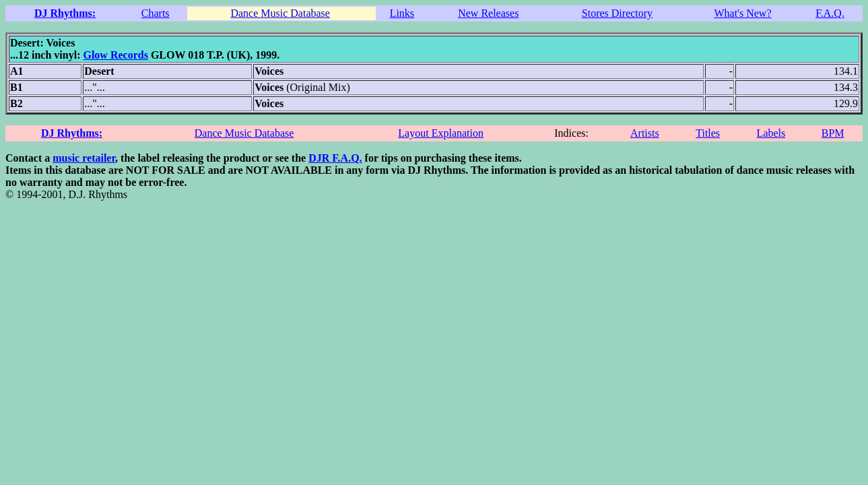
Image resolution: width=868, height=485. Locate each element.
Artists (645, 133)
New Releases (488, 13)
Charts (156, 13)
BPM (833, 133)
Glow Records (115, 55)
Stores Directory (617, 13)
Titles (708, 133)
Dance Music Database (280, 13)
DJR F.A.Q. (335, 158)
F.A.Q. (830, 13)
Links (402, 13)
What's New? (742, 13)
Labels (771, 133)
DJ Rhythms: (65, 13)
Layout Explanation (441, 133)
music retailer (84, 158)
